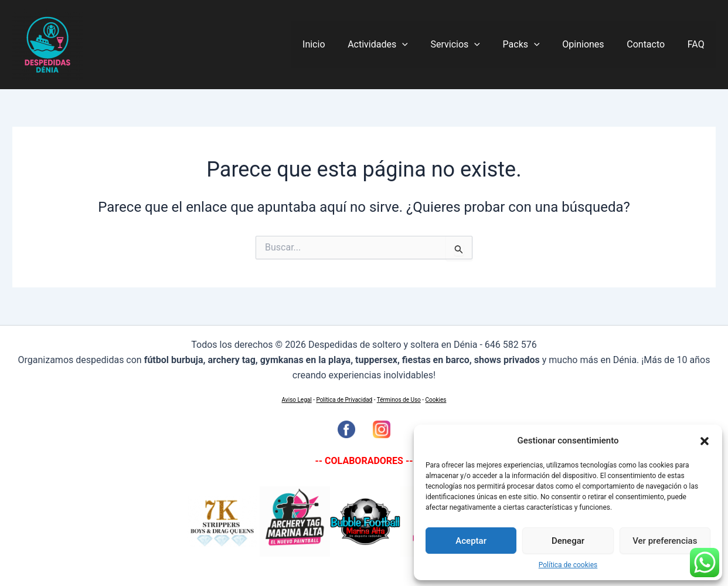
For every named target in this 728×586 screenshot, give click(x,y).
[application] (424, 45)
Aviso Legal (297, 400)
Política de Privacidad (344, 400)
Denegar (568, 541)
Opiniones (593, 44)
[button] (705, 441)
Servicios (472, 45)
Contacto (652, 44)
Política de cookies (568, 565)
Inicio (339, 44)
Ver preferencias (665, 541)
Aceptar (471, 541)
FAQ (698, 44)
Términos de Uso (399, 400)
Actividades (399, 45)
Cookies (436, 400)
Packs (535, 45)
